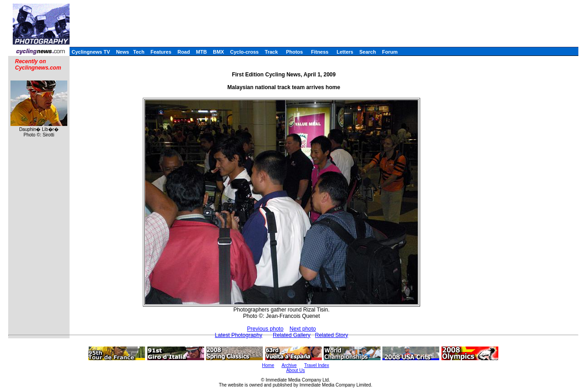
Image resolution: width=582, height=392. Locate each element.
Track (271, 52)
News (123, 52)
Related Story (332, 335)
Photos (294, 52)
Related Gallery (292, 335)
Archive (289, 365)
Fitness (320, 52)
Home (268, 365)
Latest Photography (239, 335)
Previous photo (265, 329)
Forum (390, 52)
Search (368, 52)
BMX (218, 52)
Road (184, 52)
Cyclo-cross (244, 52)
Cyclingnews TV (90, 52)
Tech (139, 52)
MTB (201, 52)
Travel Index (317, 365)
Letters (345, 52)
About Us (295, 370)
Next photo (303, 329)
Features (161, 52)
